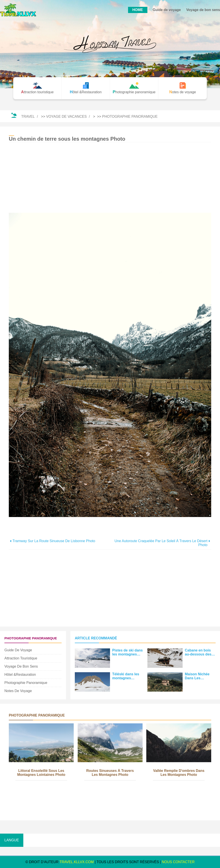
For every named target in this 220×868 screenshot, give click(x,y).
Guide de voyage (167, 10)
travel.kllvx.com (77, 862)
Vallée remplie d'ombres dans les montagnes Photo (179, 773)
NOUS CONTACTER (178, 862)
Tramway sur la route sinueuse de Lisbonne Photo (54, 541)
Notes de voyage (18, 691)
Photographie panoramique (130, 117)
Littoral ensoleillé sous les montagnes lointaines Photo (41, 773)
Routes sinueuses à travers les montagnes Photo (110, 773)
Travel (28, 117)
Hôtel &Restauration (20, 675)
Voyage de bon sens (203, 10)
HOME (138, 10)
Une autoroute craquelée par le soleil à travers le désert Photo (161, 543)
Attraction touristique (21, 658)
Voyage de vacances (66, 117)
